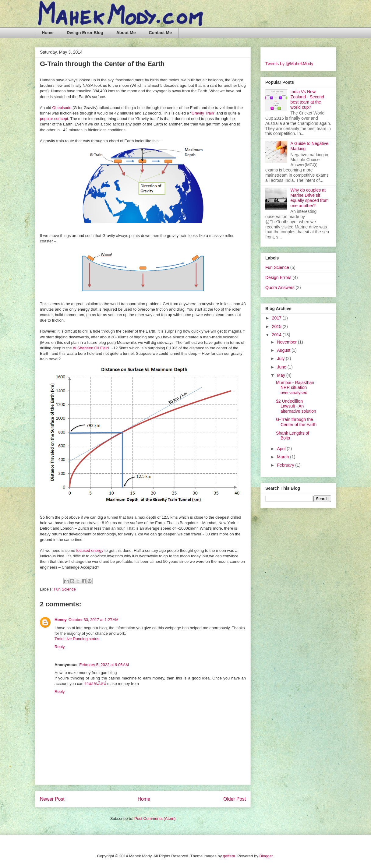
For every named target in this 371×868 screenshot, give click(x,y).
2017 (277, 318)
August (284, 350)
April (282, 449)
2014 (277, 335)
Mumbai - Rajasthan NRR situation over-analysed (295, 388)
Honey (61, 620)
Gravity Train (203, 113)
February (286, 465)
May (281, 375)
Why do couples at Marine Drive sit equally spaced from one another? (310, 198)
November (287, 342)
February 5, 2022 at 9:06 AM (104, 665)
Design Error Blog (85, 33)
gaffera (229, 856)
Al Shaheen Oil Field (91, 348)
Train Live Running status (77, 639)
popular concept (54, 119)
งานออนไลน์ (95, 684)
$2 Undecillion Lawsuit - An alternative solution (296, 406)
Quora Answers (280, 288)
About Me (126, 33)
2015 (277, 326)
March (283, 457)
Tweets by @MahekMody (289, 64)
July (281, 358)
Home (48, 33)
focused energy (90, 550)
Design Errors (278, 277)
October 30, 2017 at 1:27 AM (94, 620)
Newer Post (52, 799)
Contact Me (160, 33)
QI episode (62, 108)
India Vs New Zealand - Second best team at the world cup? (307, 99)
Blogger (266, 856)
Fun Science (65, 589)
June (282, 367)
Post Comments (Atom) (155, 819)
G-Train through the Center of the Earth (296, 422)
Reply (60, 647)
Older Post (235, 799)
